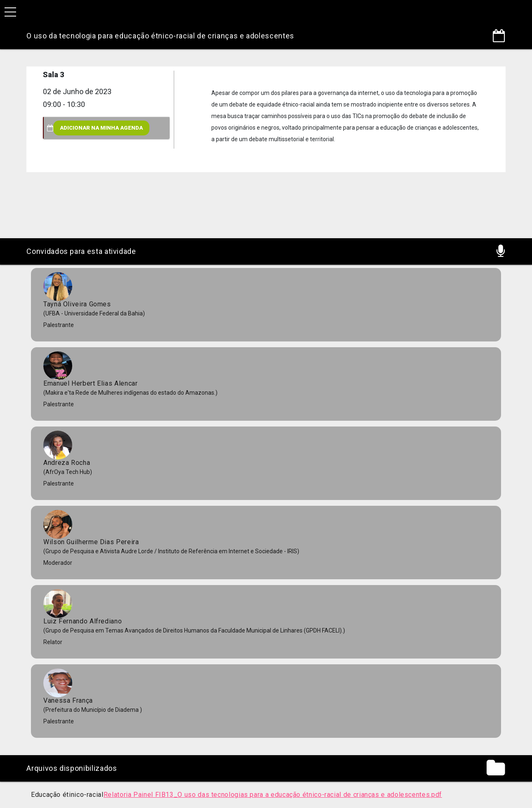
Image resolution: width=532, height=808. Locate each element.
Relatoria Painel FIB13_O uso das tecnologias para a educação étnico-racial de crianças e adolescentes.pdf (273, 795)
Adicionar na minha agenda (101, 128)
